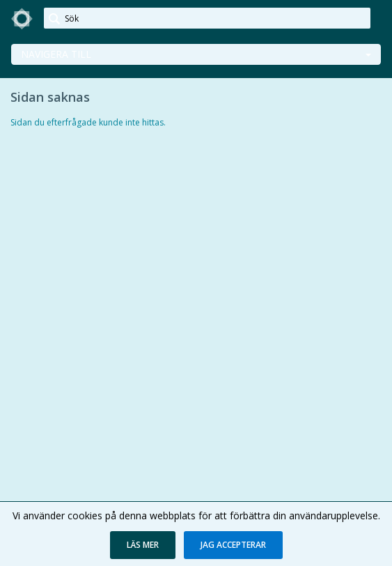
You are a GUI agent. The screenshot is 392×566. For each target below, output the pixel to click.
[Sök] (207, 18)
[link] (22, 19)
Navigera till (56, 54)
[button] (143, 545)
